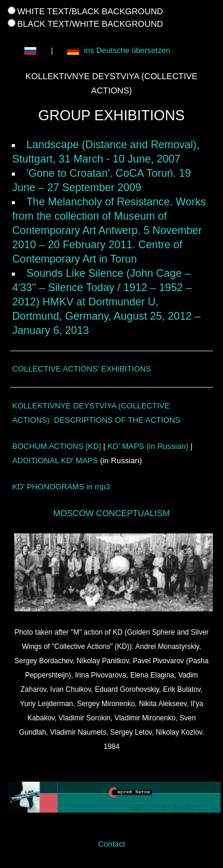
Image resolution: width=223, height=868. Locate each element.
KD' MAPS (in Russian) (148, 446)
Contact (111, 843)
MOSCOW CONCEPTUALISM (112, 513)
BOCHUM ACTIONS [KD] (56, 446)
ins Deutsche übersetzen (118, 51)
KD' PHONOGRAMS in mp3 (61, 487)
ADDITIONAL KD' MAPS (55, 460)
